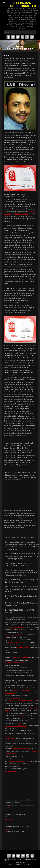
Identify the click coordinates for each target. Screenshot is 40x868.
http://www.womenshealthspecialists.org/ (20, 761)
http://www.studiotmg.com (23, 647)
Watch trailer (21, 716)
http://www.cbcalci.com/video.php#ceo (16, 726)
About (7, 55)
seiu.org (7, 808)
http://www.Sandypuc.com (21, 658)
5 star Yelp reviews (21, 214)
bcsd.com (8, 829)
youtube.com (9, 834)
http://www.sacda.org (11, 771)
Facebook (8, 37)
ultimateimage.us (10, 820)
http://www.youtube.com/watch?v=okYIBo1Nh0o (23, 700)
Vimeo (22, 37)
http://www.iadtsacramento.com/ (20, 749)
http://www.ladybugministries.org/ (15, 663)
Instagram (27, 37)
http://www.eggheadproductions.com (15, 635)
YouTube (18, 37)
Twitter (13, 37)
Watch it (21, 723)
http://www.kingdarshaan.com (15, 642)
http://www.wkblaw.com (12, 678)
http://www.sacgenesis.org (18, 627)
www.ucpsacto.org (15, 698)
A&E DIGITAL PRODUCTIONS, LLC (22, 4)
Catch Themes (27, 865)
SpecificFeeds (32, 37)
